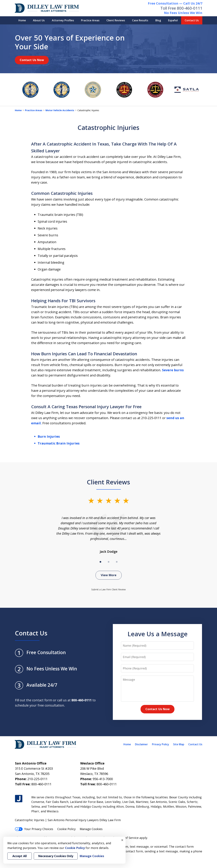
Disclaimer (141, 744)
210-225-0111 (37, 779)
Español (173, 20)
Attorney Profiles (63, 20)
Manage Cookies (91, 829)
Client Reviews (116, 20)
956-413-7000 (103, 779)
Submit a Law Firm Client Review (108, 589)
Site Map (179, 744)
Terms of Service (127, 838)
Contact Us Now (32, 60)
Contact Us (192, 20)
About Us (39, 20)
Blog (158, 20)
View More (109, 575)
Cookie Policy (66, 829)
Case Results (140, 20)
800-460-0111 (190, 8)
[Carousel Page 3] (117, 562)
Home (22, 20)
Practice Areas (90, 20)
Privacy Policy (161, 744)
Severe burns (173, 370)
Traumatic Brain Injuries (59, 443)
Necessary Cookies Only (56, 856)
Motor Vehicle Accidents (60, 110)
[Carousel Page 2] (109, 562)
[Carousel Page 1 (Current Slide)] (100, 562)
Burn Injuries (49, 436)
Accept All (20, 856)
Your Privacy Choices (34, 829)
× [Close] (122, 840)
